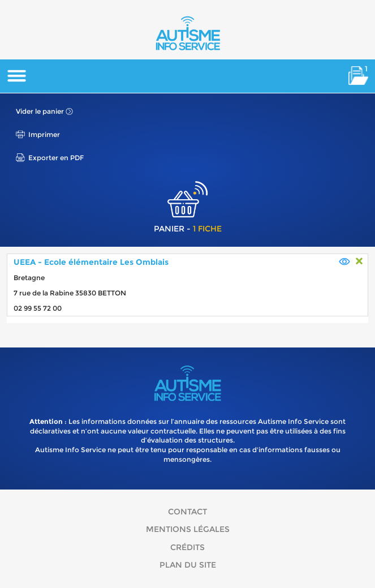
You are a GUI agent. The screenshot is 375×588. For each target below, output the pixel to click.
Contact (187, 512)
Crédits (187, 547)
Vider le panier (40, 111)
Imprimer (44, 134)
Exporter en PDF (56, 158)
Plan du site (188, 565)
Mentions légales (188, 529)
